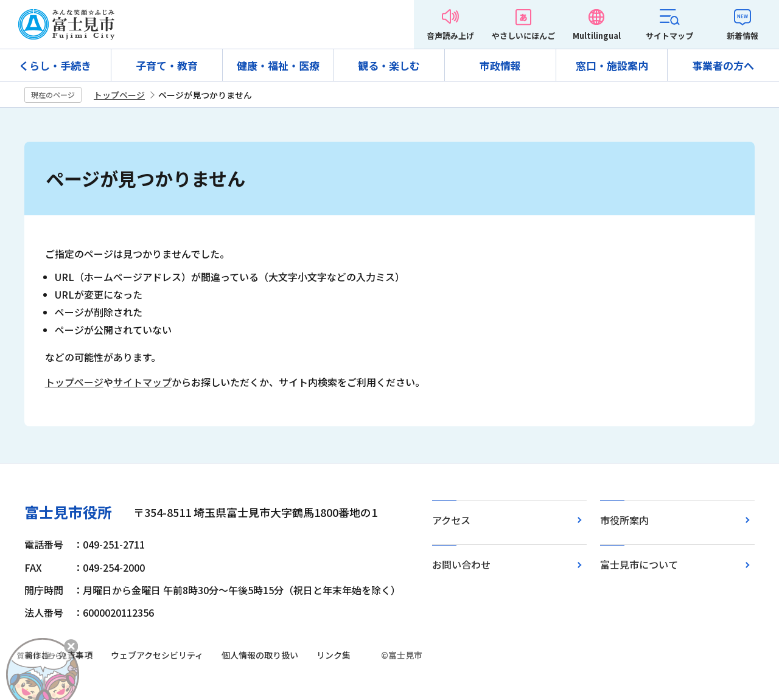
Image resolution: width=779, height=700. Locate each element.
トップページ (119, 95)
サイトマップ (669, 36)
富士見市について (639, 564)
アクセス (451, 520)
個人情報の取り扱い (260, 655)
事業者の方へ (723, 65)
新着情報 (742, 36)
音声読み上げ (450, 36)
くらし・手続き (55, 65)
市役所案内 (624, 520)
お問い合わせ (461, 564)
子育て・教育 (167, 65)
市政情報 (500, 65)
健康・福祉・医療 (278, 65)
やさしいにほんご (523, 36)
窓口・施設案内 (612, 65)
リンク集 (334, 655)
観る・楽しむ (389, 65)
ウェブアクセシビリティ (157, 655)
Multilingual (597, 36)
